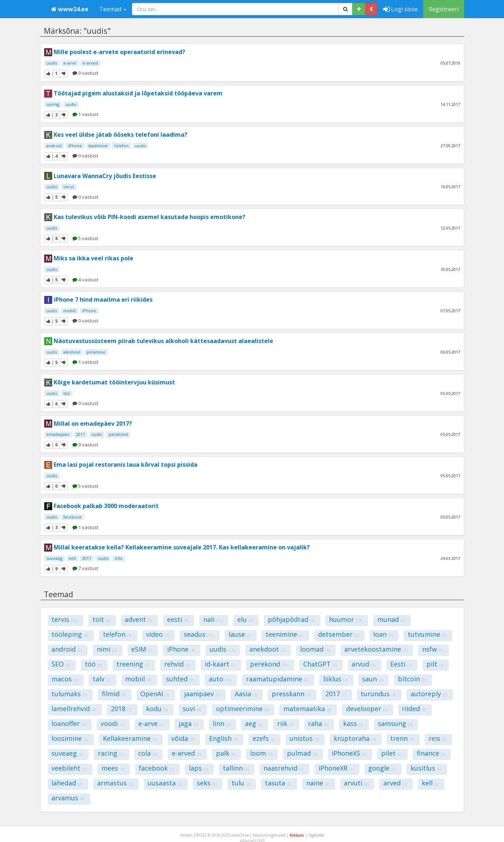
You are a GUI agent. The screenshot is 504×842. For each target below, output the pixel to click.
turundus (378, 694)
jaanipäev (202, 694)
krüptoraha (355, 738)
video (157, 634)
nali (213, 619)
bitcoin (412, 679)
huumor (346, 619)
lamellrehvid (74, 709)
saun (372, 679)
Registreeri (444, 9)
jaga (188, 723)
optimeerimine (242, 709)
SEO (61, 664)
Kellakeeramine (130, 738)
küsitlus (426, 768)
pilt (435, 664)
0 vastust (85, 73)
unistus (304, 738)
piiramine (96, 352)
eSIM (142, 649)
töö (67, 393)
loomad (315, 649)
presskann (291, 694)
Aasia (246, 694)
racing (111, 753)
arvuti (356, 783)
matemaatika (307, 709)
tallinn (236, 768)
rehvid (177, 664)
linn (222, 723)
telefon (122, 146)
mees (113, 768)
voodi (112, 723)
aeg (254, 723)
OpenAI (155, 694)
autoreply (429, 694)
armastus (115, 783)
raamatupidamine (277, 679)
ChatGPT (320, 664)
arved (395, 783)
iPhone (75, 146)
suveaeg (54, 558)
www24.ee (70, 9)
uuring (53, 104)
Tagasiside (316, 835)
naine (318, 783)
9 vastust (85, 445)
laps (198, 768)
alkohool (72, 352)
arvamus (68, 798)
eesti (178, 619)
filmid (114, 694)
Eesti (401, 664)
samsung (395, 723)
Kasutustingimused (269, 835)
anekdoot (267, 649)
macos (65, 679)
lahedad (67, 783)
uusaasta (165, 783)
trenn (402, 738)
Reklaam (297, 835)
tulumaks (69, 694)
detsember (338, 634)
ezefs (264, 738)
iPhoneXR (336, 768)
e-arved (90, 63)
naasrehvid (284, 768)
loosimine (70, 738)
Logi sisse (400, 9)
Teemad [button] (113, 9)
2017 (80, 434)
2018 (121, 709)
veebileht (69, 768)
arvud (363, 664)
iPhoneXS (349, 753)
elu (245, 619)
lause (240, 634)
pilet (391, 753)
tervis (64, 619)
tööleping (70, 634)
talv (102, 679)
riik (285, 723)
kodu (157, 709)
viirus (69, 187)
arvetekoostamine (376, 649)
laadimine (98, 146)
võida (183, 738)
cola (147, 753)
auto (220, 679)
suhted (180, 679)
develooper (367, 709)
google (382, 768)
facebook (72, 517)
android (54, 146)
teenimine (284, 634)
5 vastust (85, 238)
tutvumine (427, 634)
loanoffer (69, 723)
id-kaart (220, 664)
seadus (199, 634)
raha (318, 723)
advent (138, 619)
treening (133, 664)
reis (438, 738)
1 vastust (85, 114)
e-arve (70, 63)
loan (383, 634)
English (223, 738)
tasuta (278, 783)
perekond (118, 434)
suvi (192, 709)
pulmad (302, 753)
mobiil (70, 311)
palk (226, 753)
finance (431, 753)
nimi (107, 649)
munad (391, 619)
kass (353, 723)
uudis (52, 63)
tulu (241, 783)
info (119, 558)
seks (207, 783)
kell (72, 558)
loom (261, 753)
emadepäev (58, 434)
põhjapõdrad (291, 619)
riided (414, 709)
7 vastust (85, 568)
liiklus (335, 679)
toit (101, 619)
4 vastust (85, 280)
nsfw (433, 649)
